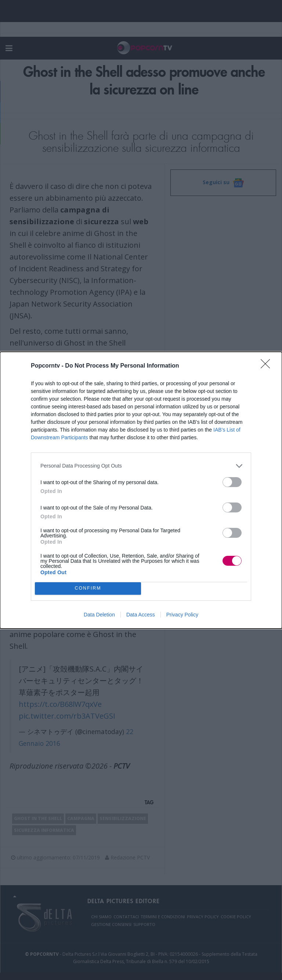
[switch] (232, 482)
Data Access (141, 615)
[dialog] (141, 490)
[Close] (268, 366)
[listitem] (141, 466)
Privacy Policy (182, 615)
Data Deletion (99, 615)
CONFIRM (88, 588)
